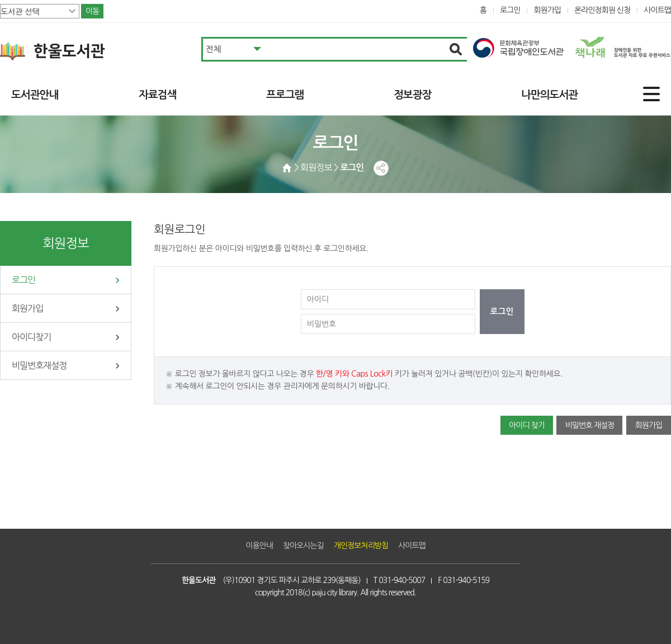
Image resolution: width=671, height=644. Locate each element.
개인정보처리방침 (361, 546)
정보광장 (412, 95)
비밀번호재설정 (39, 365)
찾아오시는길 (303, 546)
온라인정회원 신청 (602, 10)
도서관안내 (35, 95)
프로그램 (285, 95)
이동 (92, 11)
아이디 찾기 (527, 425)
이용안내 (259, 546)
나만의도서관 (549, 95)
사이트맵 (657, 10)
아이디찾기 (31, 337)
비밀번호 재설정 (589, 425)
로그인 (510, 10)
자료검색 (157, 95)
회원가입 (547, 10)
